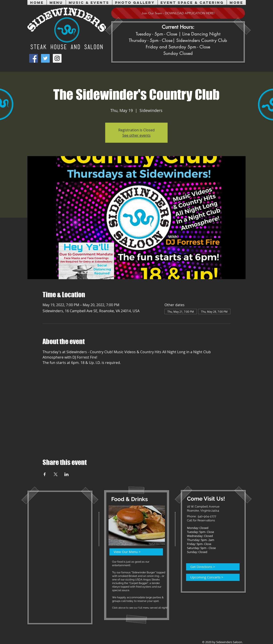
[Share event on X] (56, 474)
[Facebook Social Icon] (34, 58)
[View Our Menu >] (133, 552)
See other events (136, 135)
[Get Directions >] (210, 567)
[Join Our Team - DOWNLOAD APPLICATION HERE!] (178, 13)
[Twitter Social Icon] (45, 58)
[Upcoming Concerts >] (210, 577)
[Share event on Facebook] (45, 474)
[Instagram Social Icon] (57, 58)
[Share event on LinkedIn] (67, 474)
